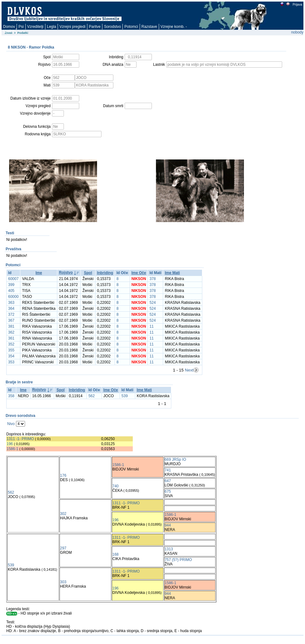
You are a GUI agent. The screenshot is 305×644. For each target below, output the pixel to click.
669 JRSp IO (176, 460)
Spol (88, 273)
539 (125, 396)
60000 (13, 297)
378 (152, 279)
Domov (9, 27)
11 (151, 326)
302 (63, 514)
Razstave (149, 27)
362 (11, 332)
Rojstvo (66, 273)
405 (11, 291)
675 (168, 491)
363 (11, 303)
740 (116, 486)
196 (10, 444)
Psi (21, 27)
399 (11, 285)
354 (11, 356)
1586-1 (12, 449)
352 (11, 344)
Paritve (95, 27)
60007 (13, 279)
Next (189, 370)
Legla (52, 27)
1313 (169, 549)
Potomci (131, 27)
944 (168, 525)
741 (168, 470)
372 (11, 314)
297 (63, 548)
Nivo (11, 424)
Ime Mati (172, 273)
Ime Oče (139, 273)
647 (168, 481)
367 (11, 320)
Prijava (297, 5)
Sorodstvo (112, 27)
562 (91, 396)
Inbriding (105, 273)
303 (63, 582)
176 (63, 475)
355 (11, 350)
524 (152, 303)
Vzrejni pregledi (72, 27)
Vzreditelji (35, 27)
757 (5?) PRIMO (178, 560)
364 (11, 309)
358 (11, 396)
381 (11, 326)
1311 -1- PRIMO (20, 439)
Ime (39, 273)
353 (11, 362)
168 (116, 554)
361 (11, 338)
